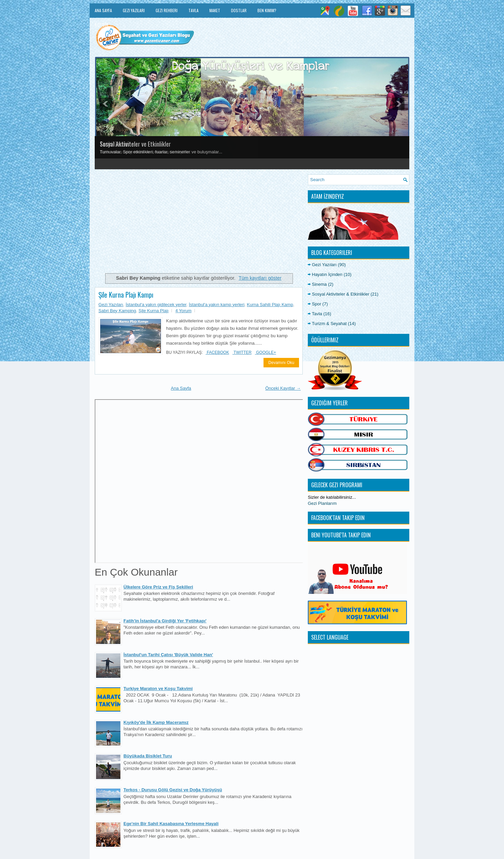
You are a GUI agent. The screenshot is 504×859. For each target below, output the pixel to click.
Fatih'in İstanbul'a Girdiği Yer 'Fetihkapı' (165, 621)
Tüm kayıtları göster (260, 278)
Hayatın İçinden (327, 274)
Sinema (319, 284)
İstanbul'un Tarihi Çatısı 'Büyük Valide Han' (168, 655)
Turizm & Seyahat (329, 324)
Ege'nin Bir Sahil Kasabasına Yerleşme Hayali (171, 824)
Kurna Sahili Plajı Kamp (270, 305)
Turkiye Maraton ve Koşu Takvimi (158, 689)
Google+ (266, 352)
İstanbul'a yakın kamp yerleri (216, 305)
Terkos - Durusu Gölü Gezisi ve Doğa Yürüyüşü (173, 790)
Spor (316, 304)
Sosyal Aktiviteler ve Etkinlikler (135, 144)
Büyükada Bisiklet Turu (148, 756)
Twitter (242, 352)
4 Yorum (183, 311)
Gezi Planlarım (322, 503)
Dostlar (239, 10)
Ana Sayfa (103, 10)
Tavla (193, 10)
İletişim (101, 25)
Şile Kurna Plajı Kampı (126, 295)
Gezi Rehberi (167, 10)
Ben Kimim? (267, 10)
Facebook (217, 352)
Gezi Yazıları (134, 10)
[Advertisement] (199, 222)
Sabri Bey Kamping (117, 311)
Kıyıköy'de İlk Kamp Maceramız (156, 722)
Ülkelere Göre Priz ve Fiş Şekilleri (158, 587)
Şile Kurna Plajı (154, 311)
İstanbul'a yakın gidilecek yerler (156, 305)
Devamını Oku (281, 363)
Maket (215, 10)
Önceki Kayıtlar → (283, 388)
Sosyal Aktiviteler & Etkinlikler (341, 294)
